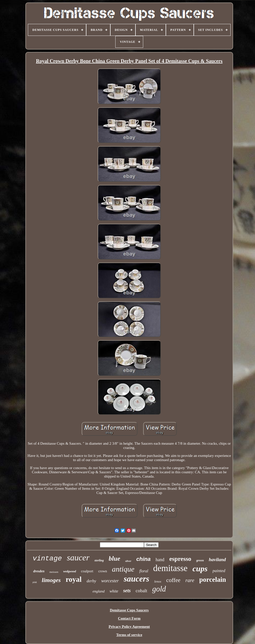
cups (200, 569)
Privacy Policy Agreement (129, 627)
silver (128, 561)
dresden (39, 571)
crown (103, 571)
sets (127, 590)
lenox (158, 581)
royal (74, 579)
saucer (78, 558)
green (200, 560)
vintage (47, 559)
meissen (54, 572)
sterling (99, 560)
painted (219, 571)
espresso (180, 559)
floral (144, 571)
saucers (137, 579)
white (114, 591)
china (143, 559)
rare (190, 580)
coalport (87, 571)
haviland (217, 560)
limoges (51, 580)
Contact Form (129, 618)
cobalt (141, 591)
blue (115, 559)
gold (159, 589)
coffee (173, 580)
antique (123, 569)
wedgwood (70, 571)
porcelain (213, 580)
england (99, 591)
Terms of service (129, 635)
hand (160, 560)
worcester (110, 581)
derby (92, 581)
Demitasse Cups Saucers (129, 610)
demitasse (170, 568)
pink (35, 582)
